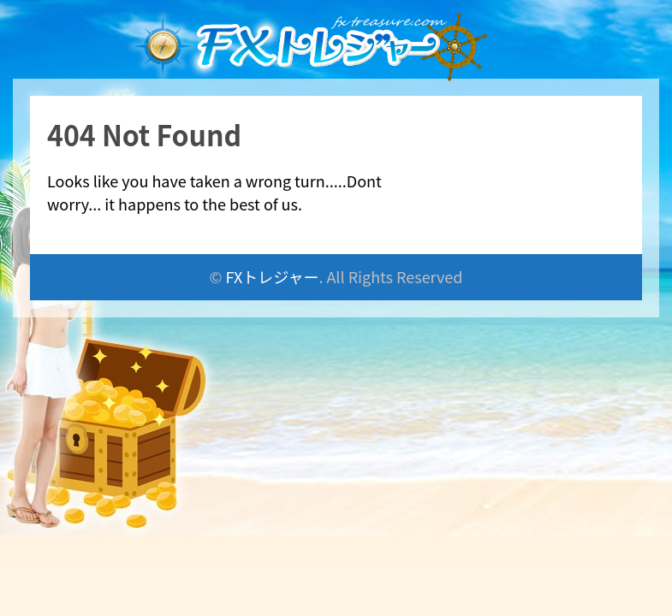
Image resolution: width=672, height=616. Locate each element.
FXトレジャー (273, 276)
